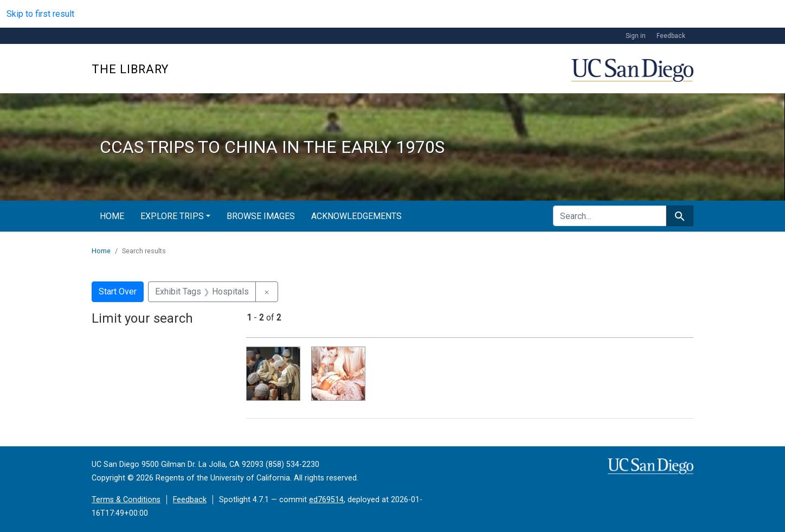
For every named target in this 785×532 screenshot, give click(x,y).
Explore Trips (172, 216)
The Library (130, 69)
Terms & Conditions (126, 500)
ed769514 (326, 500)
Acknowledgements (356, 216)
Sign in (636, 36)
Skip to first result (40, 14)
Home (112, 216)
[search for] (610, 216)
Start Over (118, 291)
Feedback (671, 36)
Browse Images (261, 216)
